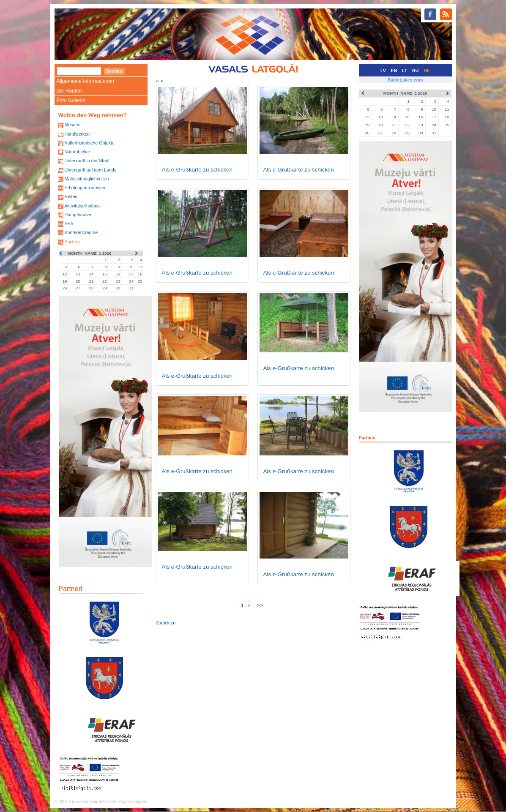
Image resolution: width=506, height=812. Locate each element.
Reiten (71, 196)
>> (260, 605)
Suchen (72, 242)
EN (394, 71)
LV (383, 71)
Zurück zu (166, 623)
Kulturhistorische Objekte (89, 143)
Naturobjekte (77, 152)
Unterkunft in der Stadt (87, 161)
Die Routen (69, 91)
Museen (72, 125)
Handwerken (77, 134)
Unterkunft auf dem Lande (90, 170)
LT (405, 71)
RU (415, 71)
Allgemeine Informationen (85, 81)
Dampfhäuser (78, 215)
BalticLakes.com (405, 80)
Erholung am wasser (85, 188)
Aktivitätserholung (82, 206)
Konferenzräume (81, 232)
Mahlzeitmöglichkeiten (86, 179)
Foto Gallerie (71, 101)
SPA (69, 223)
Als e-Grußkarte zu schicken (197, 170)
